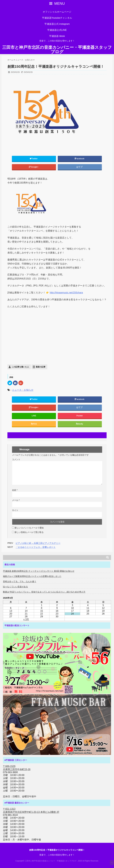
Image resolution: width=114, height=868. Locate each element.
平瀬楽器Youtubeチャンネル (57, 18)
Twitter (34, 159)
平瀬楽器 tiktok (57, 36)
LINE (34, 416)
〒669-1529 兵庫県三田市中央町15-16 (17, 768)
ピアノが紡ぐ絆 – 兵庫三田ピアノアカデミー (38, 543)
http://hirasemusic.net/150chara (66, 293)
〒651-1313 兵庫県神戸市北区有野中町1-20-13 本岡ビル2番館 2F (31, 810)
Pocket (80, 416)
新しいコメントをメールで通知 (29, 528)
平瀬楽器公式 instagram (57, 24)
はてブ (80, 167)
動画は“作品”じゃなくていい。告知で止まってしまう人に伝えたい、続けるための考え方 (44, 592)
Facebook (80, 159)
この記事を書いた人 (20, 367)
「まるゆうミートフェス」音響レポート (36, 547)
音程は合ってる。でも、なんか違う (20, 581)
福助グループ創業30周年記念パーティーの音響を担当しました (32, 576)
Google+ (34, 167)
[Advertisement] (57, 343)
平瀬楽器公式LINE (57, 30)
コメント (16, 459)
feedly (80, 424)
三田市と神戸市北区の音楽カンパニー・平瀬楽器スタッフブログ (57, 50)
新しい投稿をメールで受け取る (29, 532)
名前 (15, 490)
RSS (34, 424)
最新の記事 (41, 367)
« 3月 (26, 619)
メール (16, 500)
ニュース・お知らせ (23, 390)
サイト (15, 510)
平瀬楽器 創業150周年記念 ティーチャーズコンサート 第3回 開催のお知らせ (39, 571)
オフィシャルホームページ (57, 12)
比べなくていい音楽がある (15, 587)
